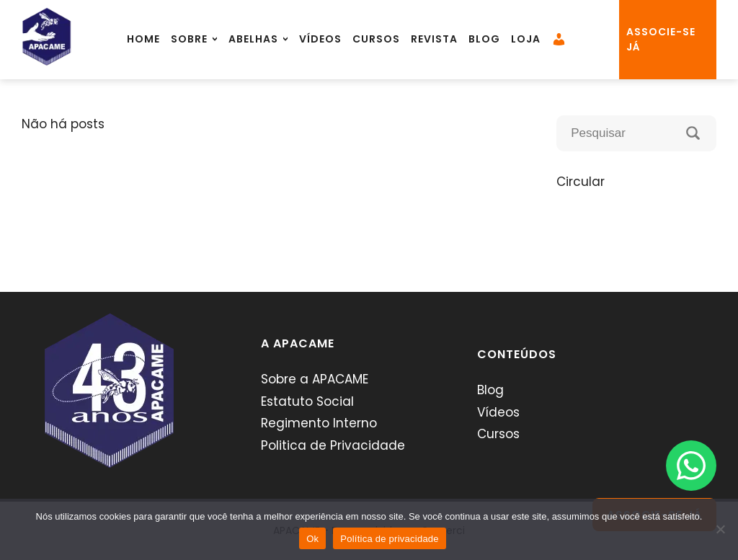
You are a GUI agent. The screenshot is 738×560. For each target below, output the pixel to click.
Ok (312, 539)
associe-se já (661, 39)
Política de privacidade (390, 539)
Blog (484, 39)
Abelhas (253, 39)
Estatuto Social (307, 401)
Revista (434, 39)
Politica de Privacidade (333, 445)
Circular (581, 182)
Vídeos (320, 39)
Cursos (376, 39)
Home (143, 39)
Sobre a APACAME (315, 379)
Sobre (189, 39)
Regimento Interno (319, 423)
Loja (526, 39)
